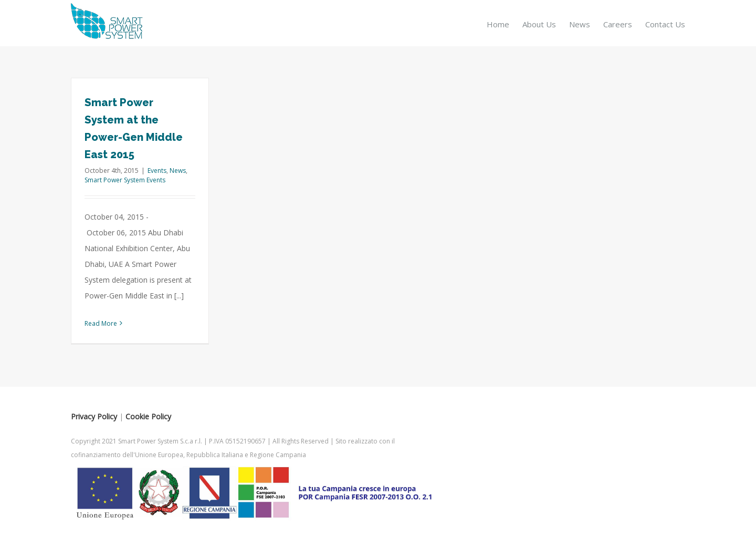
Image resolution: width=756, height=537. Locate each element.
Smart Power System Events (125, 180)
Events (157, 171)
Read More (101, 323)
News (178, 171)
